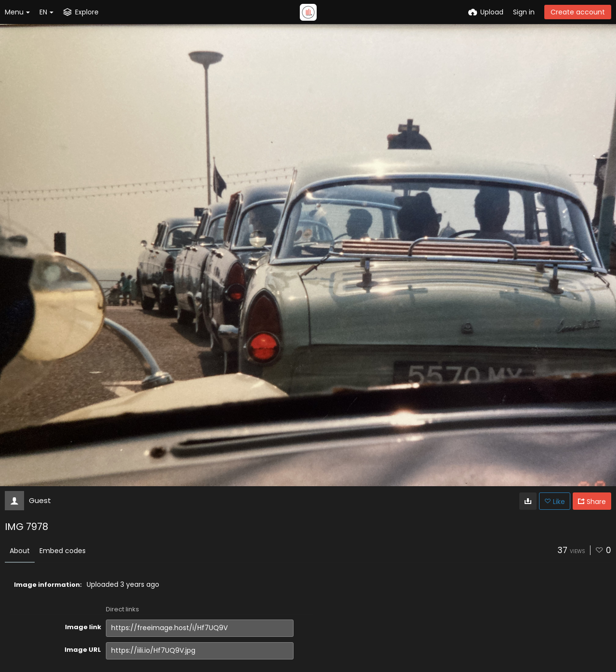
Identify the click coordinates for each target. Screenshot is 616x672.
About (20, 551)
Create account (578, 12)
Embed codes (63, 551)
